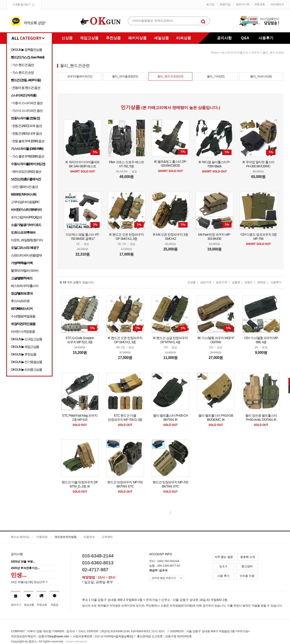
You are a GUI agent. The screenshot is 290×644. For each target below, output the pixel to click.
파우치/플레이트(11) (80, 76)
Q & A (224, 566)
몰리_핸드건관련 (273, 53)
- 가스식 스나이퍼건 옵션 (27, 111)
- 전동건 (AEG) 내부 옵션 (26, 133)
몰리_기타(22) (216, 76)
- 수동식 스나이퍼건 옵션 (27, 103)
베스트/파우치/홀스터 (25, 286)
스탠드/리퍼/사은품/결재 (26, 255)
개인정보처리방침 (65, 537)
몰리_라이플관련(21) (125, 76)
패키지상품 (137, 38)
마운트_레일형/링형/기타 (27, 240)
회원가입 (225, 4)
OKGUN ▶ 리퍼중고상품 (26, 370)
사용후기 (266, 38)
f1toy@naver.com (58, 636)
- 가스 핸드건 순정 (22, 72)
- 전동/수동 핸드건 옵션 (26, 88)
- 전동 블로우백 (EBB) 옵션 (28, 141)
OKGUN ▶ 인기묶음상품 (26, 362)
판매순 (262, 282)
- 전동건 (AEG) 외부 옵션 (26, 126)
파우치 (256, 53)
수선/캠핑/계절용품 (23, 316)
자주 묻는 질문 (224, 557)
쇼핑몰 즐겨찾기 (22, 4)
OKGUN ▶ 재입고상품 (25, 347)
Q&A (245, 38)
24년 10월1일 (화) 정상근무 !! (29, 582)
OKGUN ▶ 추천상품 (23, 354)
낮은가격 (206, 282)
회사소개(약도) (20, 537)
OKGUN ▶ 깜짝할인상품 (26, 50)
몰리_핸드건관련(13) (170, 76)
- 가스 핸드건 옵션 (22, 65)
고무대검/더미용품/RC (25, 202)
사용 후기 (223, 576)
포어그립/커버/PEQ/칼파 (26, 217)
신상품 (67, 38)
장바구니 (242, 4)
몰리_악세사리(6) (261, 76)
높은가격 (222, 282)
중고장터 (247, 566)
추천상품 (113, 38)
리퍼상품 (184, 38)
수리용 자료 (247, 576)
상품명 (236, 282)
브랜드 (249, 282)
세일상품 (161, 38)
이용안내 (89, 537)
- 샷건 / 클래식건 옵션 (24, 187)
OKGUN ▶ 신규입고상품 (26, 339)
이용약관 (42, 537)
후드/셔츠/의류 (20, 301)
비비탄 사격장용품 (23, 331)
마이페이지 (277, 4)
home (215, 53)
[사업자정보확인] (123, 636)
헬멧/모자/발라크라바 (25, 271)
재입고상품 (89, 38)
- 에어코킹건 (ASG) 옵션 (26, 172)
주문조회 (260, 4)
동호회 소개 (248, 557)
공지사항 (224, 38)
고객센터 (107, 537)
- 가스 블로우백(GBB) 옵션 (27, 156)
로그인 (210, 4)
